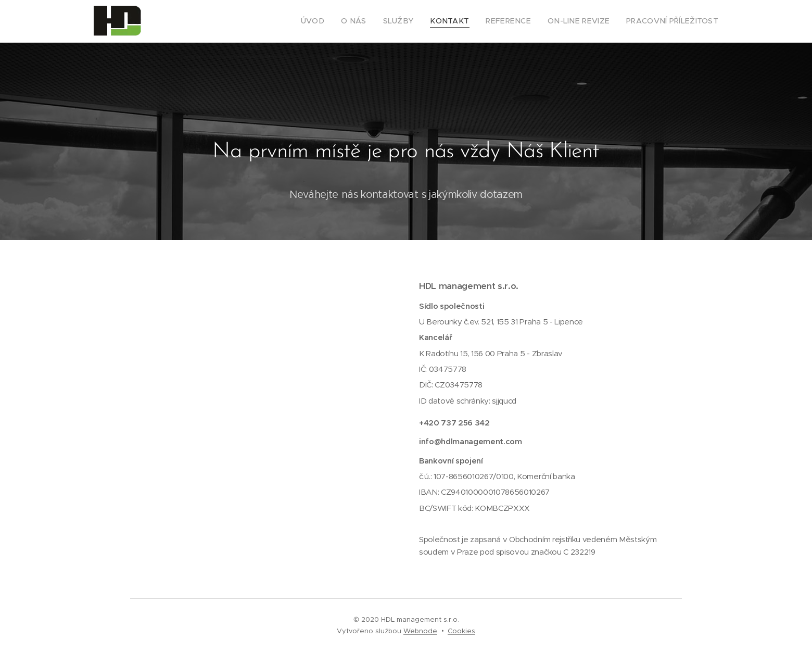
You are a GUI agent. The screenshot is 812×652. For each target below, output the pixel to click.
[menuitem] (344, 21)
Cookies (461, 631)
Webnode (420, 631)
